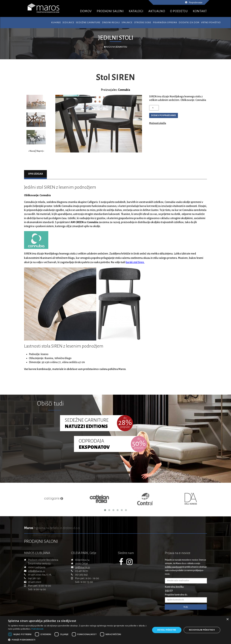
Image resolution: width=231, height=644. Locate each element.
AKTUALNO (157, 11)
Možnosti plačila (158, 123)
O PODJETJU (179, 11)
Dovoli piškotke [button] (167, 630)
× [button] (227, 619)
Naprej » (40, 151)
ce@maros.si (83, 567)
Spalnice (127, 23)
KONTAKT (200, 11)
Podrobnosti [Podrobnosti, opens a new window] (37, 629)
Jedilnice (68, 23)
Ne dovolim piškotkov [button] (202, 630)
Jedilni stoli (116, 38)
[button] (77, 640)
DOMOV (86, 11)
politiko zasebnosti (173, 567)
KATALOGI (136, 11)
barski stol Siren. (135, 262)
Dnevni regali (111, 23)
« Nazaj (32, 151)
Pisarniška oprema (165, 23)
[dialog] (116, 630)
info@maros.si (36, 571)
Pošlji (186, 607)
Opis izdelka (36, 174)
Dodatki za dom (189, 23)
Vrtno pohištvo (211, 23)
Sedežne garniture (88, 23)
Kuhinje (56, 23)
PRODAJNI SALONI (110, 11)
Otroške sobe (143, 23)
